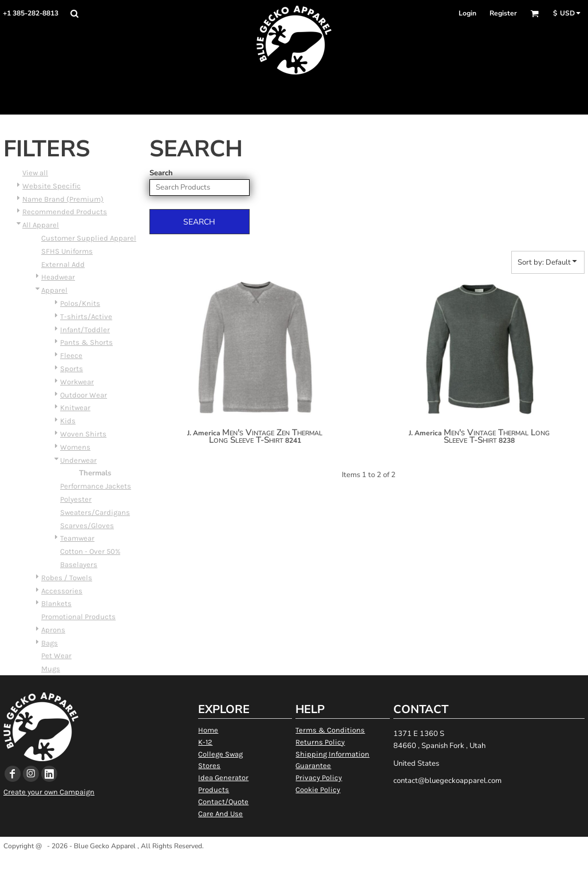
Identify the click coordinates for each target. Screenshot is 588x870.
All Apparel (41, 225)
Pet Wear (56, 656)
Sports (72, 369)
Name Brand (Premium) (63, 199)
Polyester (76, 499)
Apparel (54, 290)
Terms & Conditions (330, 730)
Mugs (51, 669)
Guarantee (313, 765)
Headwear (58, 277)
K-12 (205, 742)
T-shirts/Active (86, 316)
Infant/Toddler (85, 330)
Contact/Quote (223, 802)
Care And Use (220, 814)
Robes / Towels (67, 578)
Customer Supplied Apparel (89, 238)
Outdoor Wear (84, 395)
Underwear (78, 460)
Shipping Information (332, 754)
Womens (75, 447)
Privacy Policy (319, 778)
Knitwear (75, 408)
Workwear (77, 382)
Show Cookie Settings (294, 861)
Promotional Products (78, 617)
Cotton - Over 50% (90, 551)
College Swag (220, 754)
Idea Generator (223, 778)
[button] (74, 13)
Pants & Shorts (86, 342)
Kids (68, 421)
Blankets (56, 603)
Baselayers (79, 564)
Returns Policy (320, 742)
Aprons (53, 630)
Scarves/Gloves (87, 525)
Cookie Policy (318, 790)
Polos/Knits (80, 303)
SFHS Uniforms (67, 251)
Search (161, 173)
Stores (209, 765)
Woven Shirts (83, 434)
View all (35, 173)
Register (503, 13)
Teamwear (77, 538)
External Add (63, 264)
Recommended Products (65, 212)
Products (214, 790)
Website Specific (52, 186)
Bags (50, 643)
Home (208, 730)
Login (467, 13)
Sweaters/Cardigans (95, 512)
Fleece (71, 355)
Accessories (62, 591)
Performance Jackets (96, 486)
